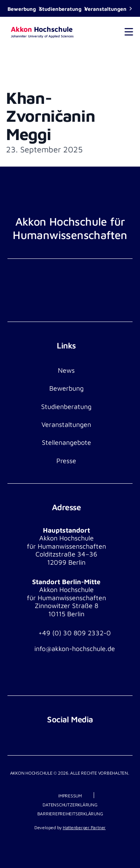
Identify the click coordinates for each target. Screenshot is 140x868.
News (66, 370)
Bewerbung (22, 9)
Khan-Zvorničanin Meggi (50, 116)
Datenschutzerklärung (70, 805)
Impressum (70, 796)
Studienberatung (60, 9)
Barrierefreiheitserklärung (70, 814)
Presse (66, 461)
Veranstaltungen (105, 9)
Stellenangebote (66, 442)
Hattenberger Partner (84, 827)
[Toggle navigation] (129, 32)
